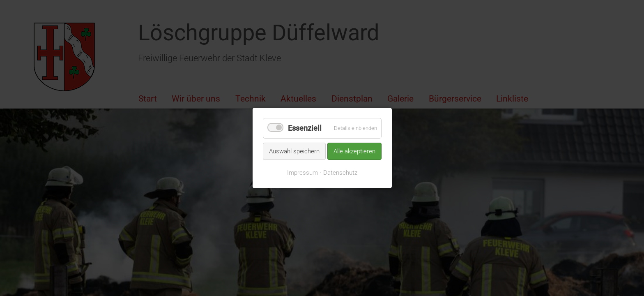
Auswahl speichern (294, 151)
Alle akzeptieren (354, 151)
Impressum (302, 173)
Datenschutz (340, 173)
